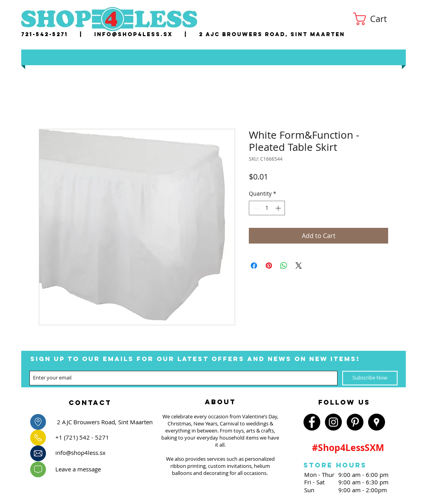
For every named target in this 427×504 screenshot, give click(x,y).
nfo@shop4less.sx (135, 34)
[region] (90, 400)
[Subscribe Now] (370, 378)
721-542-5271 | (58, 34)
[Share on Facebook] (254, 266)
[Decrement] (255, 208)
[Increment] (279, 208)
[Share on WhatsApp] (284, 266)
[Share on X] (299, 266)
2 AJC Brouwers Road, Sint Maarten (272, 34)
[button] (377, 19)
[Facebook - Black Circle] (312, 422)
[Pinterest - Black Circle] (355, 422)
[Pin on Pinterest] (269, 266)
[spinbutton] (267, 208)
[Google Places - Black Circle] (377, 422)
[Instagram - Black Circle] (333, 422)
